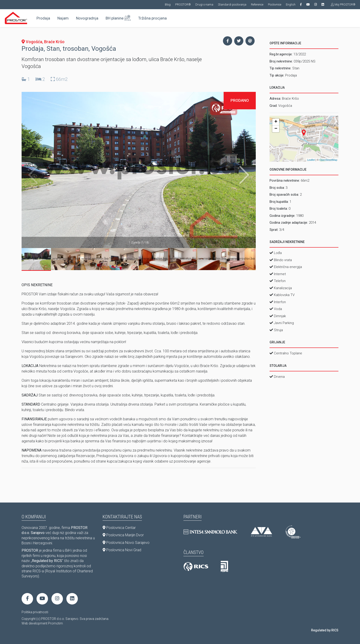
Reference (257, 4)
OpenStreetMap (328, 160)
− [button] (276, 129)
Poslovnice (275, 4)
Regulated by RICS (325, 630)
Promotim (55, 623)
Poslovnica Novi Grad (122, 550)
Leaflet (311, 160)
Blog (168, 4)
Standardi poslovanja (232, 4)
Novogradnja (87, 18)
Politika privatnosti (35, 612)
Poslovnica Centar (119, 528)
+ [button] (276, 122)
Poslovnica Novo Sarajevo (126, 543)
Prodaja (43, 18)
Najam (63, 18)
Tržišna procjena (152, 18)
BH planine (118, 17)
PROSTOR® (183, 4)
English (291, 4)
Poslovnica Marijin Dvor (123, 535)
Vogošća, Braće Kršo (43, 42)
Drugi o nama (204, 4)
